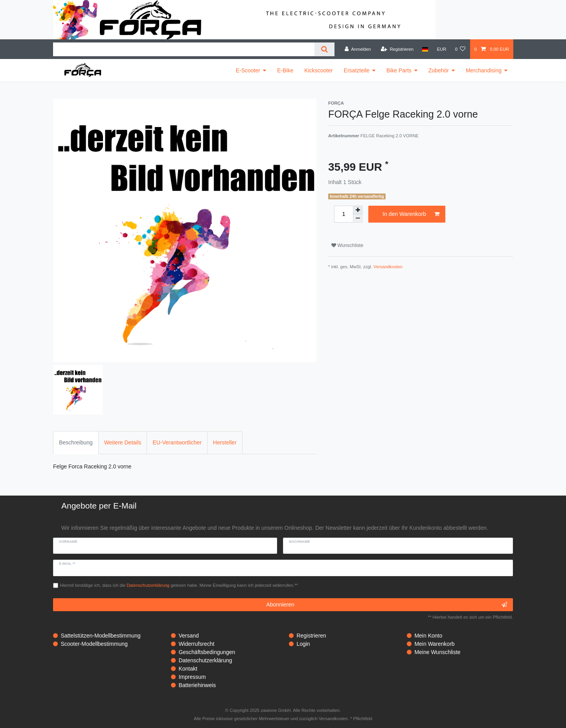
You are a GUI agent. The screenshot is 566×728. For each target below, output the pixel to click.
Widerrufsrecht (196, 644)
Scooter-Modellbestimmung (94, 644)
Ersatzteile (357, 70)
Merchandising (484, 70)
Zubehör (439, 70)
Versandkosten (388, 267)
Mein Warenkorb (434, 644)
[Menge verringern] (358, 218)
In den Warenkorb (411, 214)
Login (303, 644)
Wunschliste (347, 245)
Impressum (192, 677)
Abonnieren (387, 605)
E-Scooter (248, 70)
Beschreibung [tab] (76, 442)
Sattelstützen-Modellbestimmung (100, 636)
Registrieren (311, 636)
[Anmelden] (358, 49)
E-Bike (285, 70)
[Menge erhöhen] (358, 210)
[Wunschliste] (460, 49)
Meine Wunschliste (437, 652)
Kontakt (188, 669)
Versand (188, 636)
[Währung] (441, 49)
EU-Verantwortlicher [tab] (177, 442)
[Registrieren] (397, 49)
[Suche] (324, 49)
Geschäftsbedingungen (207, 652)
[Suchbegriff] (184, 49)
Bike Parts (399, 70)
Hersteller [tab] (225, 442)
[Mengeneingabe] (344, 214)
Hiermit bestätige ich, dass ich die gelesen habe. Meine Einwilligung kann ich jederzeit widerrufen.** (179, 585)
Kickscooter (318, 70)
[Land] (425, 49)
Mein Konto (428, 636)
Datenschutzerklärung (205, 660)
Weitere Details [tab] (123, 442)
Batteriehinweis (197, 685)
